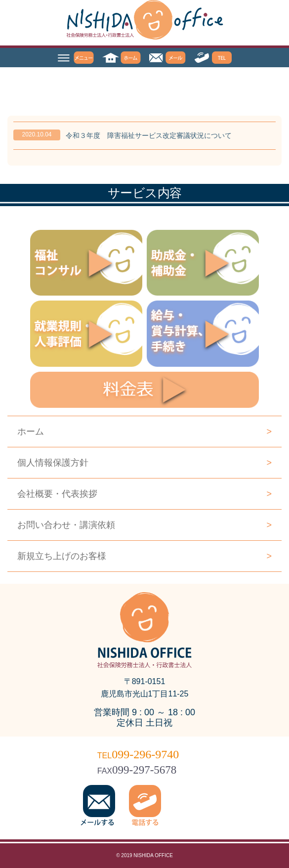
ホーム (144, 432)
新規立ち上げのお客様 (144, 556)
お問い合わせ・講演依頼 (144, 525)
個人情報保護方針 (144, 463)
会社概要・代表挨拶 (144, 494)
